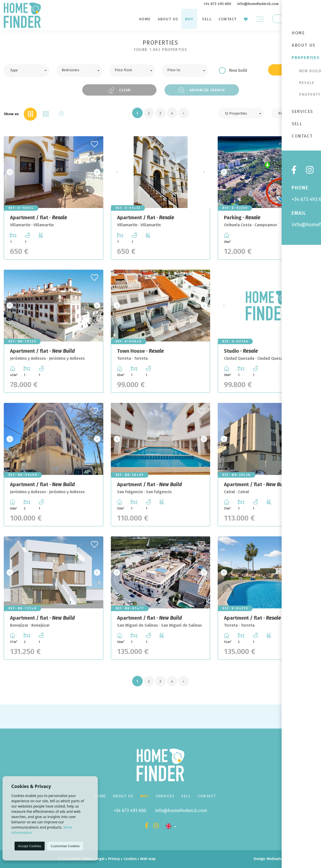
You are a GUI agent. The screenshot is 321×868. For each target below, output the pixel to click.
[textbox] (30, 70)
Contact (228, 19)
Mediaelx (274, 859)
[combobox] (26, 71)
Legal (100, 859)
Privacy (114, 859)
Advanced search (202, 90)
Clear (119, 90)
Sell (207, 19)
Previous (9, 172)
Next (98, 172)
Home (145, 19)
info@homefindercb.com (258, 4)
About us (168, 19)
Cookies (130, 859)
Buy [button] (189, 19)
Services (165, 796)
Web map (148, 859)
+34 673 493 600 (217, 4)
